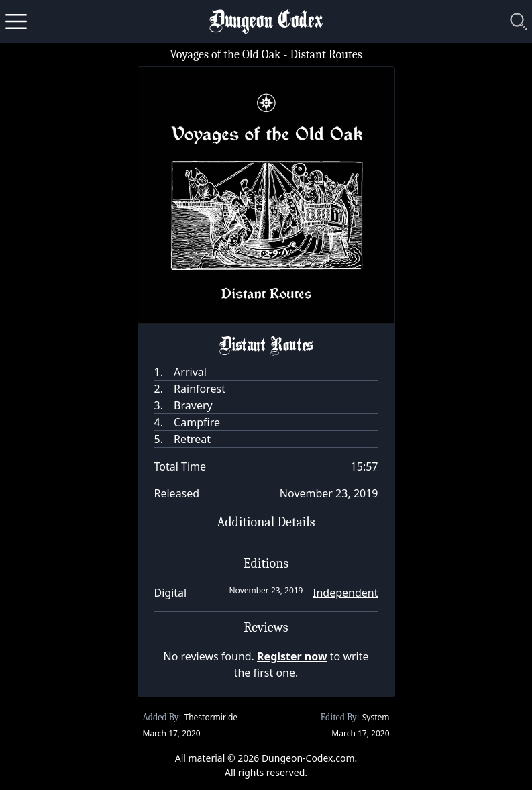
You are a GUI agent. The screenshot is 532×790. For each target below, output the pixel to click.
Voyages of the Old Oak (225, 55)
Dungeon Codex (266, 22)
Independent (345, 593)
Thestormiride (211, 717)
